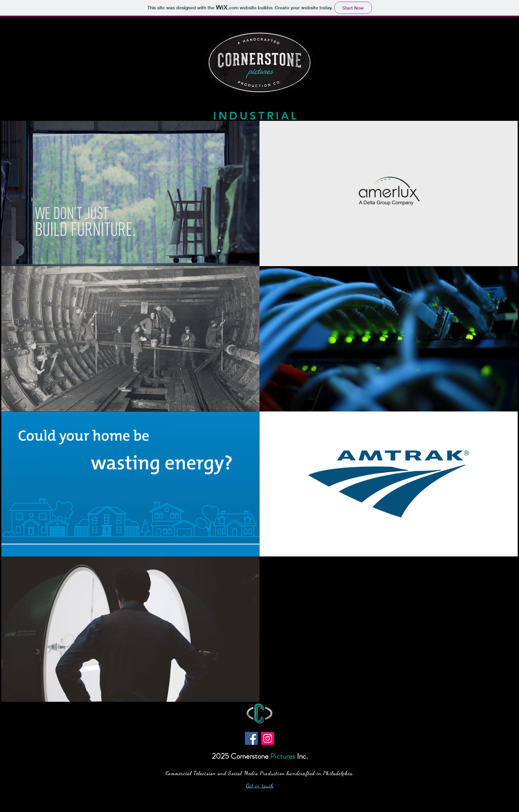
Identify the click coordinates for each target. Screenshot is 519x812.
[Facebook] (251, 738)
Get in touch (260, 786)
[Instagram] (268, 738)
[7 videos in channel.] (259, 411)
